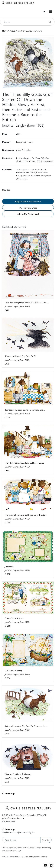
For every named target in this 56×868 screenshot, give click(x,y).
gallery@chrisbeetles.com (13, 818)
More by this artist (28, 208)
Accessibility (28, 857)
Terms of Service (11, 851)
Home (5, 31)
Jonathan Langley (25, 31)
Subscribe (46, 840)
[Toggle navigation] (51, 12)
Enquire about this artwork (28, 201)
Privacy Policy (46, 848)
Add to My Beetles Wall (28, 214)
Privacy (37, 857)
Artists (13, 31)
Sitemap (44, 857)
